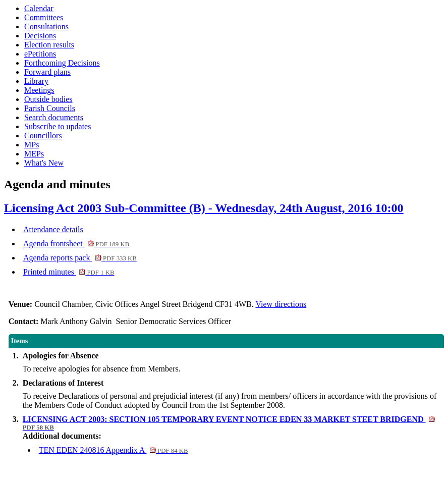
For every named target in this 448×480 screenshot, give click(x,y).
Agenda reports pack (80, 258)
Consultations (46, 26)
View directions (281, 304)
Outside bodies (48, 99)
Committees (44, 17)
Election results (49, 45)
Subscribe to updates (58, 126)
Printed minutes (69, 272)
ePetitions (40, 54)
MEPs (34, 154)
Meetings (39, 90)
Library (36, 81)
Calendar (39, 8)
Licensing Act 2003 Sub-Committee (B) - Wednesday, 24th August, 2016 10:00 (204, 208)
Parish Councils (50, 108)
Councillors (43, 136)
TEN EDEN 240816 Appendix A (114, 450)
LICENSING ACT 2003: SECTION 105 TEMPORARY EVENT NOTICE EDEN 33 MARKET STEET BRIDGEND (229, 423)
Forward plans (47, 72)
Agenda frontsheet (76, 244)
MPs (32, 145)
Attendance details (53, 229)
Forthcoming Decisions (62, 63)
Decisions (40, 36)
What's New (44, 163)
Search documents (54, 117)
